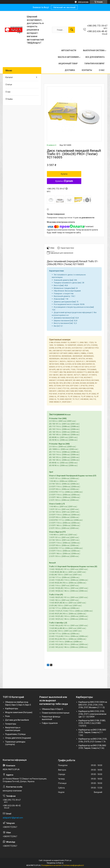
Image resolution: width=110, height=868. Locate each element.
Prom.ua (68, 860)
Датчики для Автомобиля (17, 720)
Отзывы (9, 99)
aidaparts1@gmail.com (13, 818)
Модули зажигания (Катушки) (19, 712)
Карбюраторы (12, 709)
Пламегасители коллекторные (56, 713)
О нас (8, 92)
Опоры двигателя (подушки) (18, 738)
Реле (7, 716)
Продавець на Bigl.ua (55, 863)
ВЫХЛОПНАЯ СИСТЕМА (94, 50)
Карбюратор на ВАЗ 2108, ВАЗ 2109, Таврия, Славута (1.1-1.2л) (92, 732)
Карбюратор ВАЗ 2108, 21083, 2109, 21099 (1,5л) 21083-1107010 (92, 723)
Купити (64, 174)
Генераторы (11, 724)
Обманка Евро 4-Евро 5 (52, 709)
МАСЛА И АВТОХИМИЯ (68, 57)
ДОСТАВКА (70, 70)
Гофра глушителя (50, 723)
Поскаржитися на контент (51, 865)
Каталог (9, 77)
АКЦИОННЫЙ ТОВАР (68, 64)
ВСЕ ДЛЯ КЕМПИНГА (95, 57)
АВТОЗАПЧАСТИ (69, 50)
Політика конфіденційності (73, 865)
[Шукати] (72, 30)
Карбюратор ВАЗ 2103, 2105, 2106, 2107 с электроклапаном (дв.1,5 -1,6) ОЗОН (92, 714)
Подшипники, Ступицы (15, 734)
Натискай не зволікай (64, 7)
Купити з (64, 181)
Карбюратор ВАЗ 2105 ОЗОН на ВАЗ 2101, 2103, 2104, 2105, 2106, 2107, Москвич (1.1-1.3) (93, 705)
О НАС (102, 70)
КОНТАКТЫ (87, 70)
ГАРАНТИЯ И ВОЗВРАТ (94, 64)
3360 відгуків (83, 2)
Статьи (9, 84)
